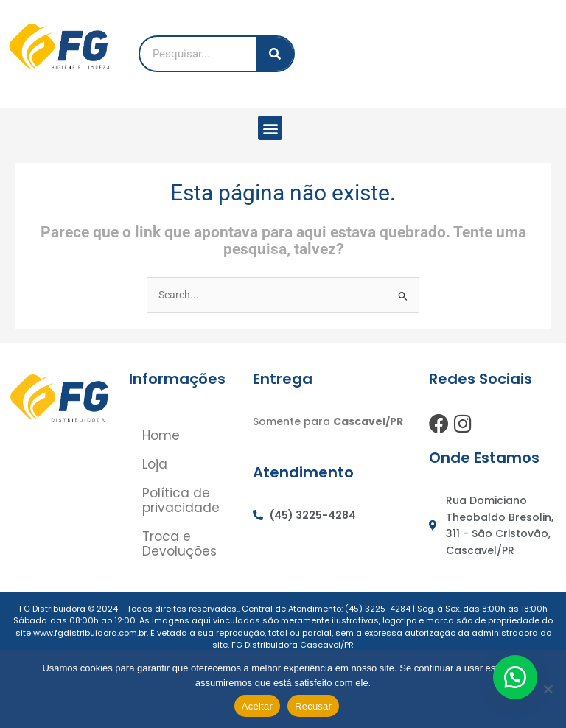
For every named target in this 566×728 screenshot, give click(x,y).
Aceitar (257, 706)
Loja (156, 465)
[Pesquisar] (275, 54)
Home (163, 435)
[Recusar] (548, 689)
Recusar (313, 706)
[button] (270, 128)
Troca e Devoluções (181, 546)
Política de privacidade (182, 502)
